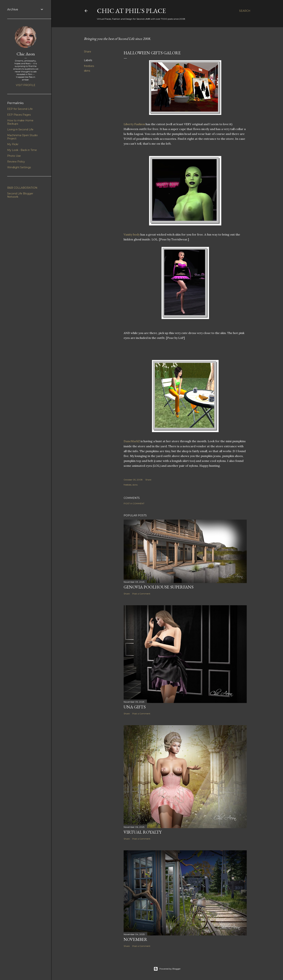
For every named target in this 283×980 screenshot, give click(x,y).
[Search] (245, 11)
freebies (89, 66)
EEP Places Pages (19, 115)
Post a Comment (134, 503)
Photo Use (14, 156)
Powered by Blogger (167, 969)
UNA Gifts (135, 707)
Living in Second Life (20, 129)
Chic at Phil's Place (131, 11)
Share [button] (88, 52)
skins (87, 71)
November (135, 939)
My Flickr (13, 144)
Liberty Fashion (134, 124)
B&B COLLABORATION (22, 188)
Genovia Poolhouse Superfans (159, 587)
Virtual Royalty (143, 832)
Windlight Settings (19, 167)
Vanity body (132, 234)
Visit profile (26, 85)
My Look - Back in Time (22, 150)
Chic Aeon (26, 54)
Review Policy (16, 162)
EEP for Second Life (20, 109)
